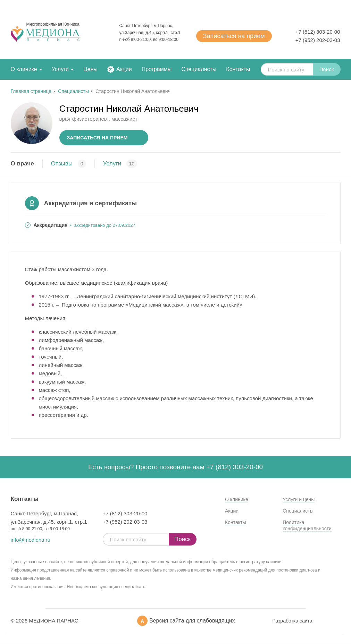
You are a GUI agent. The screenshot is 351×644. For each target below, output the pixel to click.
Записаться (234, 36)
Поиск (327, 69)
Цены (90, 69)
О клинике (24, 69)
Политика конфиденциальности (307, 525)
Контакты (238, 69)
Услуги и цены (299, 499)
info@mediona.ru (31, 540)
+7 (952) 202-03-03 (318, 40)
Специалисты (199, 69)
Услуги (60, 69)
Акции (124, 69)
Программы (157, 69)
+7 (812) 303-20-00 (318, 32)
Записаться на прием (97, 138)
